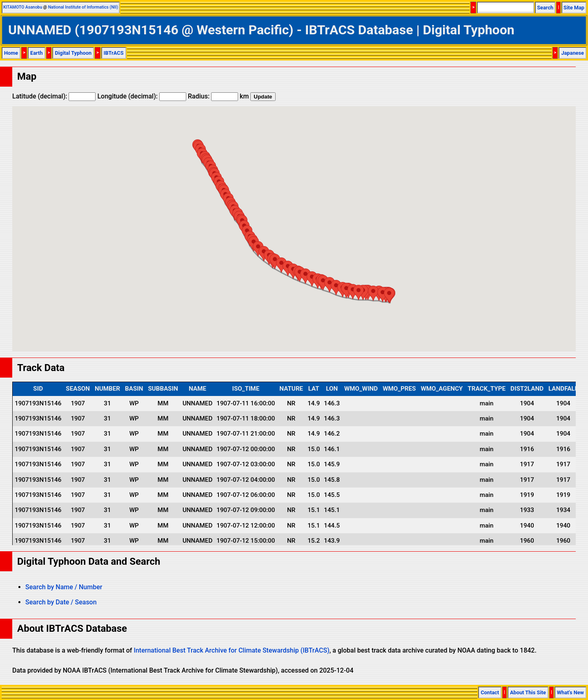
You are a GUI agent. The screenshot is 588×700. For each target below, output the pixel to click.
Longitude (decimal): (142, 96)
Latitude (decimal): (54, 96)
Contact (490, 692)
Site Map (574, 8)
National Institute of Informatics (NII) (83, 7)
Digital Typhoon (73, 53)
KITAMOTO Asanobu (23, 7)
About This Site (528, 692)
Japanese (572, 53)
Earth (37, 53)
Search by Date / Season (61, 602)
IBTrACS (114, 53)
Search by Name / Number (64, 587)
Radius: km (218, 96)
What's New (570, 692)
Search (545, 8)
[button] (389, 295)
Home (11, 53)
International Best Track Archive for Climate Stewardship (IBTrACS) (231, 650)
